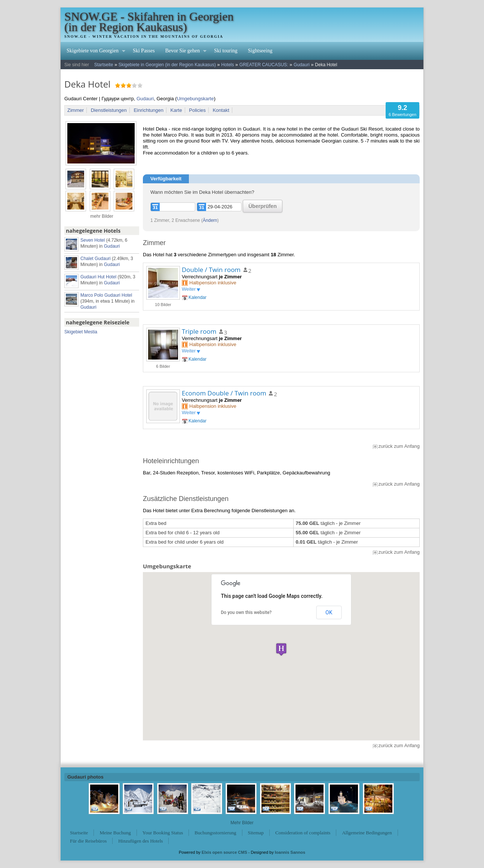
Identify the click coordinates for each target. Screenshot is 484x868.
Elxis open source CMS (224, 852)
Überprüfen (262, 206)
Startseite (104, 65)
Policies (197, 110)
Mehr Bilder (242, 823)
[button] (281, 649)
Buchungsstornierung (215, 833)
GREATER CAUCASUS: (264, 65)
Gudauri (302, 65)
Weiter (189, 289)
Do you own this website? (246, 612)
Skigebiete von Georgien (93, 52)
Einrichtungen (148, 110)
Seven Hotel (93, 240)
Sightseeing (260, 51)
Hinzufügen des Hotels (140, 841)
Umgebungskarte (195, 99)
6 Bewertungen (402, 110)
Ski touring (226, 51)
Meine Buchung (115, 833)
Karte (176, 110)
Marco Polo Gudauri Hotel (106, 295)
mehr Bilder (102, 216)
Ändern (210, 220)
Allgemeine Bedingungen (367, 833)
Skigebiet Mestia (81, 332)
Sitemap (256, 833)
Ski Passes (144, 51)
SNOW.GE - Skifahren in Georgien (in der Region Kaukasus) (149, 22)
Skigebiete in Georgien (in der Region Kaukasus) (167, 65)
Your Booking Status (163, 833)
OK (329, 612)
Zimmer (76, 110)
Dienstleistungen (109, 110)
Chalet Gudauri (96, 259)
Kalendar (197, 297)
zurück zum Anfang (399, 446)
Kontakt (221, 110)
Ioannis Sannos (290, 852)
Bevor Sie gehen (183, 52)
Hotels (227, 65)
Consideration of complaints (303, 833)
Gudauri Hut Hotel (98, 277)
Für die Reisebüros (88, 841)
